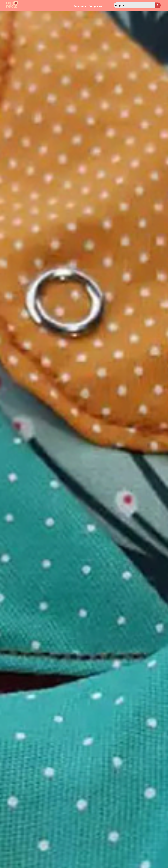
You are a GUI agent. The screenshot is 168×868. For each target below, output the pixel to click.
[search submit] (158, 5)
